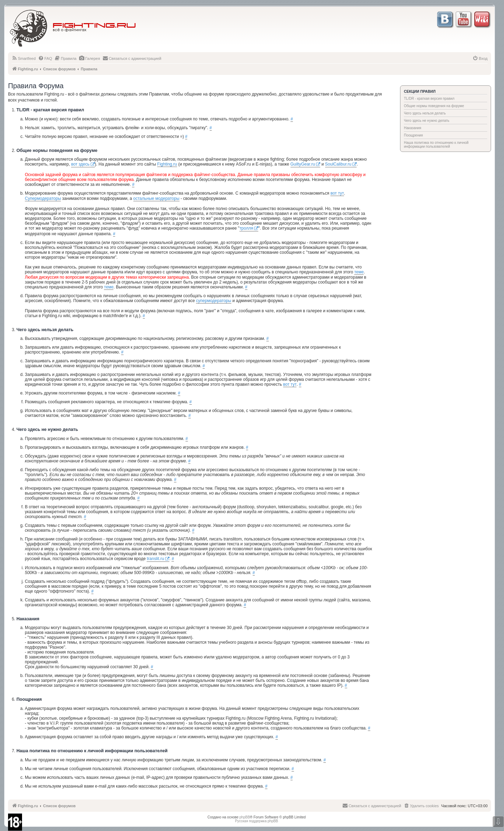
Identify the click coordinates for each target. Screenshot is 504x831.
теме (359, 272)
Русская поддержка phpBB (256, 821)
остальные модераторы (156, 198)
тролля (246, 228)
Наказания (413, 128)
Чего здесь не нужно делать (427, 121)
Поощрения (413, 135)
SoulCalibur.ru (338, 164)
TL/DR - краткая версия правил (429, 99)
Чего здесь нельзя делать (425, 113)
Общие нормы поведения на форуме (434, 106)
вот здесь (80, 164)
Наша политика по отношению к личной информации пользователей (436, 145)
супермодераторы (214, 301)
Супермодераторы (43, 198)
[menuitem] (24, 58)
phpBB (245, 817)
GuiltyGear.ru (303, 164)
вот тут (337, 193)
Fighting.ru (167, 164)
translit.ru (155, 559)
